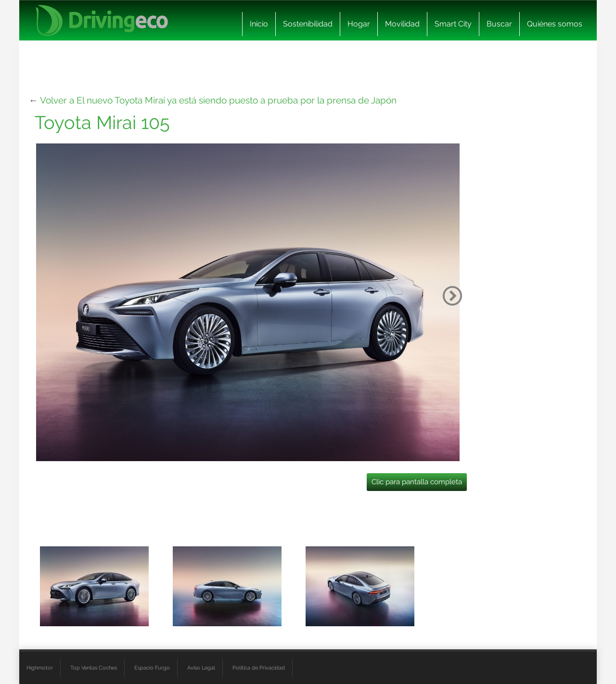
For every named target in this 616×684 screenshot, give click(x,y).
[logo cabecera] (102, 20)
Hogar (359, 24)
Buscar (499, 24)
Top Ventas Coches (94, 668)
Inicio (259, 24)
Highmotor (40, 668)
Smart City (453, 24)
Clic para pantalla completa (417, 482)
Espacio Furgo (152, 668)
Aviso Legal (201, 668)
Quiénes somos (555, 24)
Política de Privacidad (259, 668)
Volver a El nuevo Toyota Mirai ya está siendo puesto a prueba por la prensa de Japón (218, 100)
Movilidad (402, 24)
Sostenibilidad (308, 24)
